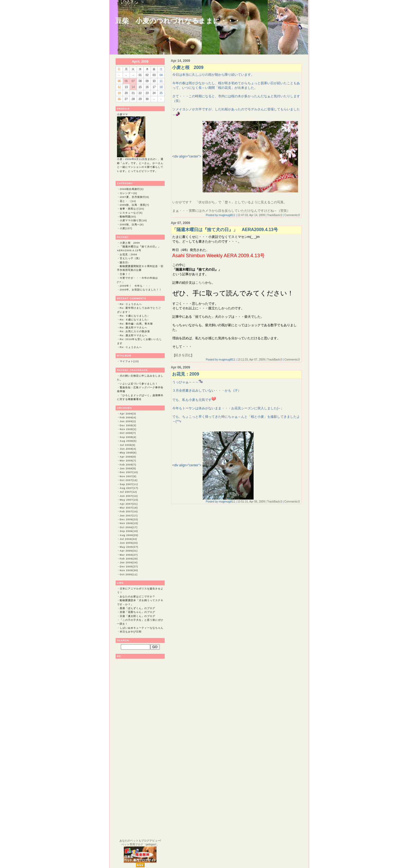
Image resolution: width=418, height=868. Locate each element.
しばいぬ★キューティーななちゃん (142, 628)
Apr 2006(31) (129, 551)
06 (126, 81)
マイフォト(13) (129, 361)
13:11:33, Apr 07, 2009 (251, 360)
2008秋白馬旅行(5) (132, 189)
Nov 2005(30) (129, 570)
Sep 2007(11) (129, 484)
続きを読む (183, 355)
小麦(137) (126, 228)
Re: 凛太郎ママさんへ (133, 328)
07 (133, 81)
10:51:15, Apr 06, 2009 (251, 502)
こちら (200, 283)
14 (133, 87)
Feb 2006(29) (129, 559)
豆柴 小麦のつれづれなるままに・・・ (178, 21)
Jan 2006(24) (129, 562)
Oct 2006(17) (129, 527)
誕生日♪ (125, 262)
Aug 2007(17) (129, 488)
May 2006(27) (129, 547)
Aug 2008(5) (128, 441)
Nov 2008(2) (128, 429)
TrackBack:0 (274, 215)
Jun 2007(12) (129, 496)
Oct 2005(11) (129, 574)
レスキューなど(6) (131, 213)
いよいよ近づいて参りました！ (139, 384)
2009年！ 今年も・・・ (135, 286)
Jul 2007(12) (128, 492)
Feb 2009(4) (128, 418)
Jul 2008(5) (128, 445)
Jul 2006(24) (128, 539)
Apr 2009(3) (128, 414)
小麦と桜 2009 (130, 243)
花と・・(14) (128, 201)
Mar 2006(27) (129, 555)
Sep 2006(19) (129, 531)
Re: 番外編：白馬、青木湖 (136, 324)
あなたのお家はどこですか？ (137, 597)
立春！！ (125, 274)
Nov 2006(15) (129, 523)
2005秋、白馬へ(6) (132, 225)
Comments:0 (292, 215)
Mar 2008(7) (128, 461)
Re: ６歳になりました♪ (134, 316)
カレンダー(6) (128, 193)
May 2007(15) (129, 500)
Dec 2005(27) (129, 567)
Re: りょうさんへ (131, 304)
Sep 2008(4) (128, 437)
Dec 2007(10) (129, 472)
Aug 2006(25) (129, 535)
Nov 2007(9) (128, 476)
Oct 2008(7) (128, 433)
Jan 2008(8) (128, 468)
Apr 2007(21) (129, 504)
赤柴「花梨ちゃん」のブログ (137, 612)
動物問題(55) (128, 217)
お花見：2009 (128, 255)
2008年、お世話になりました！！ (141, 290)
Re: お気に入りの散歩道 (135, 331)
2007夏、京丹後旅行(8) (134, 197)
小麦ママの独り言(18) (133, 220)
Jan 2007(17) (129, 516)
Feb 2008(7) (128, 465)
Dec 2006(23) (129, 519)
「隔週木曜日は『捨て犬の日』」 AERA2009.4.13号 (225, 230)
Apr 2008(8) (128, 457)
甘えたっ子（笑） (131, 258)
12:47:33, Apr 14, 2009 (251, 215)
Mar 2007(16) (129, 508)
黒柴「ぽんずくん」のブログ (137, 608)
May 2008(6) (128, 453)
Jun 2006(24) (129, 543)
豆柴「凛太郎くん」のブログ (137, 616)
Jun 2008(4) (128, 449)
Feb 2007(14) (129, 512)
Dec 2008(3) (128, 425)
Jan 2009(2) (128, 421)
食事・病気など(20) (132, 209)
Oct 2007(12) (129, 480)
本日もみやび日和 (131, 632)
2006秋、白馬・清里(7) (134, 205)
